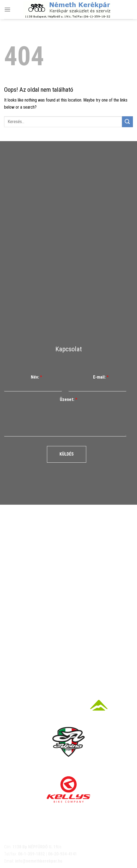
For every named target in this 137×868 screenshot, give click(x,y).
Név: (36, 377)
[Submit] (127, 122)
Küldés (67, 454)
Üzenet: (68, 399)
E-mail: (101, 377)
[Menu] (7, 9)
